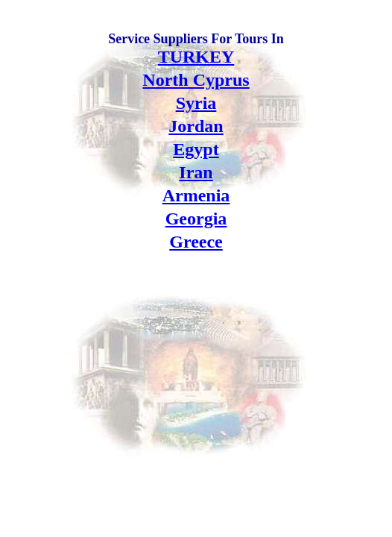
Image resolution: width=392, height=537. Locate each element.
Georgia (196, 219)
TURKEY (196, 57)
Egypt (196, 149)
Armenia (196, 195)
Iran (196, 172)
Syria (196, 103)
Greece (196, 242)
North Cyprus (196, 80)
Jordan (196, 126)
